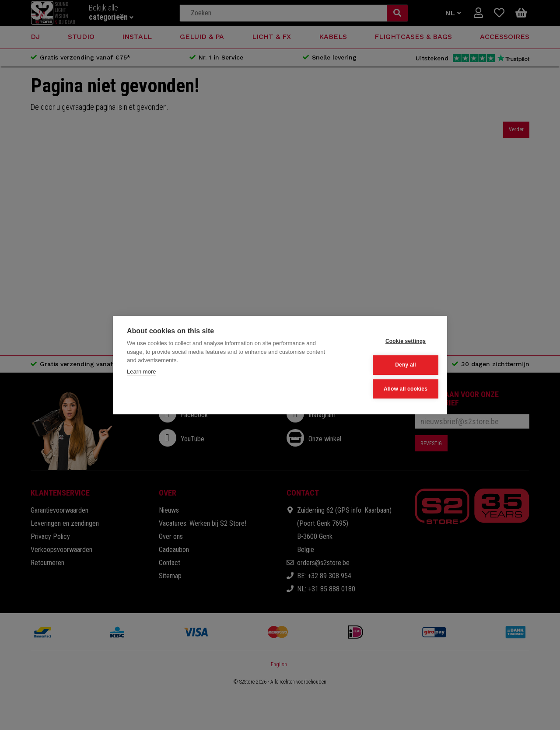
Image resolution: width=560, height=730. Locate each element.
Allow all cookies (390, 388)
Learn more (141, 372)
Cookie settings (390, 342)
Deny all (390, 365)
